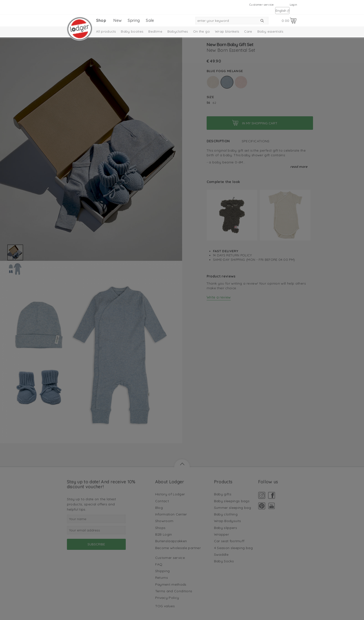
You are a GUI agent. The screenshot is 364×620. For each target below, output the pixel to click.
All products (106, 31)
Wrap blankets (227, 31)
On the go (201, 31)
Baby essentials (270, 31)
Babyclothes (178, 31)
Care (248, 31)
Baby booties (132, 31)
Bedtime (155, 31)
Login (294, 5)
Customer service (262, 5)
